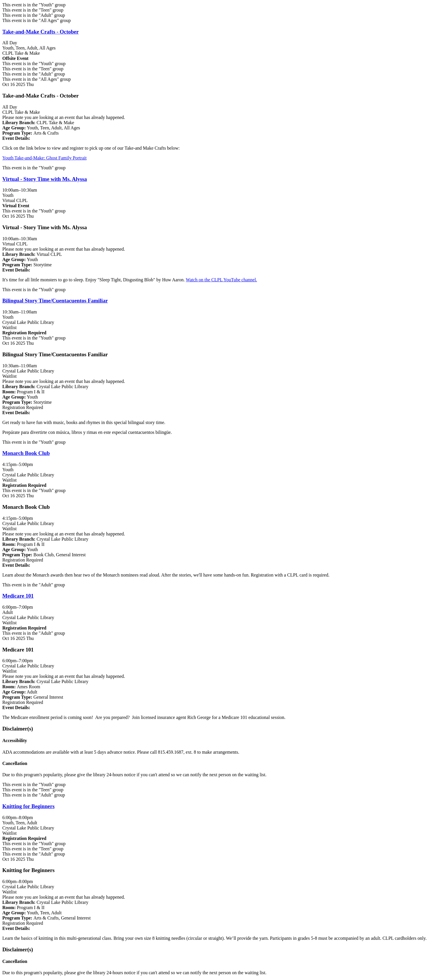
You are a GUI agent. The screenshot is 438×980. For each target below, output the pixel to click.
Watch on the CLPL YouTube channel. (221, 280)
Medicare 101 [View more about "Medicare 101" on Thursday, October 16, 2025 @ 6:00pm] (18, 596)
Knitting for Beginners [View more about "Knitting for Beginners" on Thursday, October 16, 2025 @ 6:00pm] (28, 806)
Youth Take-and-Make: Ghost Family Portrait (44, 158)
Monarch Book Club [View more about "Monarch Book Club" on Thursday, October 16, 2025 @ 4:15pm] (26, 453)
